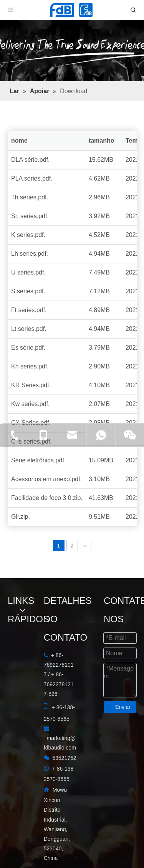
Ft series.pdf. (29, 310)
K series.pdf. (28, 235)
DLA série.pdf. (31, 160)
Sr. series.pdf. (30, 216)
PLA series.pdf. (32, 178)
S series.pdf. (28, 291)
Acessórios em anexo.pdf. (46, 479)
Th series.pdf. (30, 197)
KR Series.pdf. (31, 385)
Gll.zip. (21, 517)
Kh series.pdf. (30, 366)
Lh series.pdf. (30, 254)
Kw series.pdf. (30, 404)
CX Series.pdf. (31, 423)
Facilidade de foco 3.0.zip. (47, 498)
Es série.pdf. (28, 348)
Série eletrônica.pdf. (38, 460)
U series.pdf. (28, 272)
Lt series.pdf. (29, 329)
